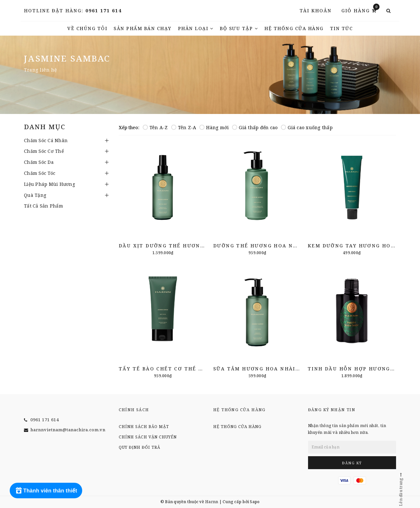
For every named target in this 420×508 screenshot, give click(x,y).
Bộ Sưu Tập (239, 28)
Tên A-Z (155, 127)
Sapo (255, 502)
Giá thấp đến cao (255, 127)
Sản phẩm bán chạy (143, 28)
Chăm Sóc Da (39, 162)
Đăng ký (352, 463)
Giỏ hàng (360, 10)
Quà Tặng (35, 195)
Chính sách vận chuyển (148, 437)
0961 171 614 (104, 11)
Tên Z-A (184, 127)
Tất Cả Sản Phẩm (44, 206)
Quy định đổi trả (139, 447)
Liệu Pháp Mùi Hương (50, 184)
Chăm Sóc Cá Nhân (46, 140)
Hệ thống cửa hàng (294, 28)
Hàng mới (214, 127)
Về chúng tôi (87, 28)
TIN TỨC (342, 28)
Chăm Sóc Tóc (40, 173)
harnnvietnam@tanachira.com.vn (68, 430)
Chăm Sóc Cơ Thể (44, 151)
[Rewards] (46, 491)
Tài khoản (316, 11)
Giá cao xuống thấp (307, 127)
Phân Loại (196, 28)
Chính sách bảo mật (144, 427)
